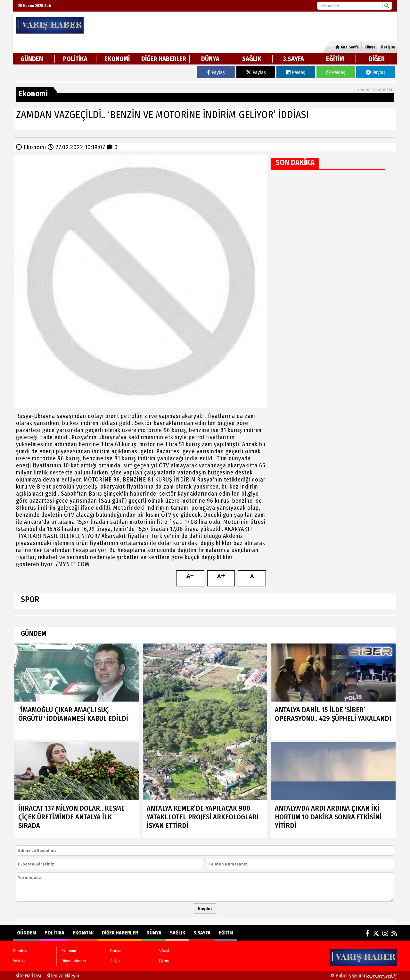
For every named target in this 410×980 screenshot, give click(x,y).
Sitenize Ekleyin (63, 976)
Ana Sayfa (347, 47)
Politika (75, 59)
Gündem (32, 59)
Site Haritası (28, 976)
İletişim (388, 47)
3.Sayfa (293, 59)
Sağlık (252, 59)
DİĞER (377, 59)
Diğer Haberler (164, 59)
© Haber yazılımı (364, 976)
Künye (370, 47)
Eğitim (335, 59)
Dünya (210, 59)
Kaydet (205, 908)
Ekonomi (117, 59)
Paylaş (216, 72)
